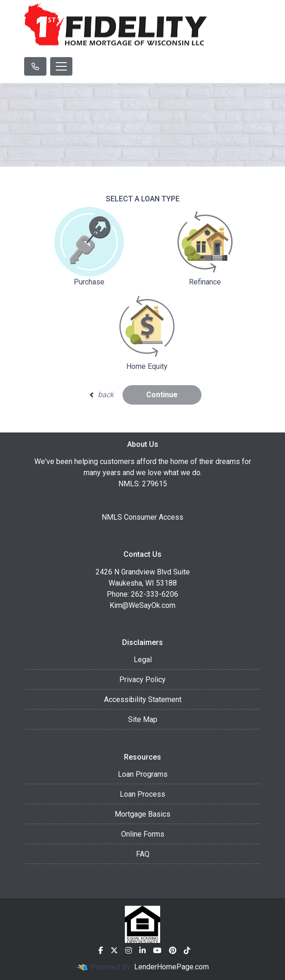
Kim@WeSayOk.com (142, 605)
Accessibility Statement (143, 700)
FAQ (143, 854)
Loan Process (142, 794)
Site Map (143, 719)
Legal (143, 660)
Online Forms (143, 834)
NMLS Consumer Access (142, 517)
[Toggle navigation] (61, 66)
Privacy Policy (142, 680)
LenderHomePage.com (172, 967)
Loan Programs (143, 774)
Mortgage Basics (142, 814)
